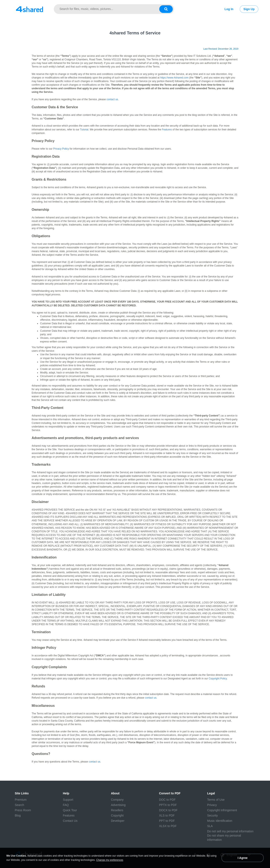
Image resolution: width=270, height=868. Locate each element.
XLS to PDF (167, 815)
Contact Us (70, 821)
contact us (112, 99)
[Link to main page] (30, 9)
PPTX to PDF (168, 805)
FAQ (66, 805)
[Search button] (166, 9)
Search (19, 805)
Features (167, 130)
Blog (18, 815)
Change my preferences (110, 860)
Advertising (118, 805)
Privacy (212, 805)
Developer (118, 821)
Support (68, 800)
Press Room (23, 810)
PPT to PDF (167, 821)
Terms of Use (216, 800)
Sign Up (249, 9)
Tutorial (84, 130)
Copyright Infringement (222, 810)
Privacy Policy (61, 149)
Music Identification (220, 821)
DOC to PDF (167, 800)
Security (213, 815)
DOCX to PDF (168, 810)
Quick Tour (70, 810)
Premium (21, 800)
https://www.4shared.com (174, 78)
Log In (229, 9)
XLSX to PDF (168, 826)
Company (117, 800)
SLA (210, 826)
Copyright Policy (218, 679)
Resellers (117, 810)
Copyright (117, 815)
